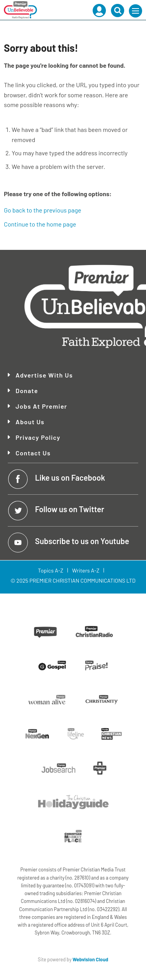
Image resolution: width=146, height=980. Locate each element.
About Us (30, 422)
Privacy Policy (38, 437)
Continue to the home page (40, 224)
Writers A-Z (86, 570)
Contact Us (33, 453)
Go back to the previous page (43, 210)
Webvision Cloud (90, 959)
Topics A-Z (50, 570)
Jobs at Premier (41, 406)
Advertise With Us (44, 375)
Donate (27, 391)
